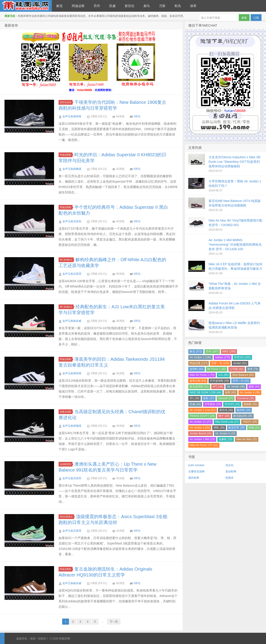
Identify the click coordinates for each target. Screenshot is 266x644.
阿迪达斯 (78, 6)
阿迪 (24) (254, 428)
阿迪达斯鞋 (66, 155)
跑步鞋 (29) (244, 410)
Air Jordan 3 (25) (200, 428)
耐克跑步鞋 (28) (243, 416)
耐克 (59, 6)
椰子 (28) (224, 416)
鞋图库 (230, 478)
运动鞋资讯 (66, 464)
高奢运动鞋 (66, 412)
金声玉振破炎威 (72, 321)
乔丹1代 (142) (242, 357)
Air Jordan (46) (236, 387)
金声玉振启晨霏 (72, 274)
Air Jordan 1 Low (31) (203, 410)
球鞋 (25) (219, 428)
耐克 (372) (196, 351)
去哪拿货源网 (196, 472)
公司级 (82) (237, 369)
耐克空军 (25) (237, 428)
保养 (193, 6)
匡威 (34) (195, 404)
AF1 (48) (218, 387)
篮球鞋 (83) (197, 369)
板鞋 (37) (209, 398)
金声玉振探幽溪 (72, 169)
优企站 (230, 465)
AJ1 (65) (223, 375)
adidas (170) (223, 357)
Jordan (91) (240, 363)
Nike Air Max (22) (247, 439)
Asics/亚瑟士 (67, 517)
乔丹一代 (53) (241, 381)
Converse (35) (246, 398)
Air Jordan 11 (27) (200, 422)
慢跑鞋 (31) (251, 404)
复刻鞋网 (231, 472)
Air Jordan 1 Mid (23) (202, 439)
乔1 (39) (194, 398)
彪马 (147, 6)
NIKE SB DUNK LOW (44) (205, 392)
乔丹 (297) (212, 351)
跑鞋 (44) (254, 387)
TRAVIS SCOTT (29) (202, 416)
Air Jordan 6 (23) (225, 433)
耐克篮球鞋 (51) (199, 387)
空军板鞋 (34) (213, 404)
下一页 (114, 622)
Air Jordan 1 (67, 260)
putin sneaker (196, 465)
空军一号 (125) (220, 363)
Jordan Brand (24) (201, 433)
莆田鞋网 (194, 478)
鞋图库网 (26, 6)
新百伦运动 (66, 102)
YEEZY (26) (250, 422)
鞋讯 (178, 6)
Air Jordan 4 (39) (250, 392)
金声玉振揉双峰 (72, 116)
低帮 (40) (231, 392)
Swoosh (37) (226, 398)
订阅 (256, 18)
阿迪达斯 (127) (199, 363)
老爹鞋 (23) (226, 439)
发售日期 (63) (198, 381)
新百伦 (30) (226, 410)
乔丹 (97, 6)
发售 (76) (253, 369)
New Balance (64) (243, 375)
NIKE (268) (229, 351)
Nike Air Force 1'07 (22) (204, 445)
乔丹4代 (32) (232, 404)
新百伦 (130, 6)
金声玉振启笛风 (72, 221)
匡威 (112, 6)
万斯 (162, 6)
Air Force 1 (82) (217, 369)
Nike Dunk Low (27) (227, 422)
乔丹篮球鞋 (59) (219, 381)
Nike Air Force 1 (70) (202, 375)
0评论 (137, 116)
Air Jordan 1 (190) (200, 357)
